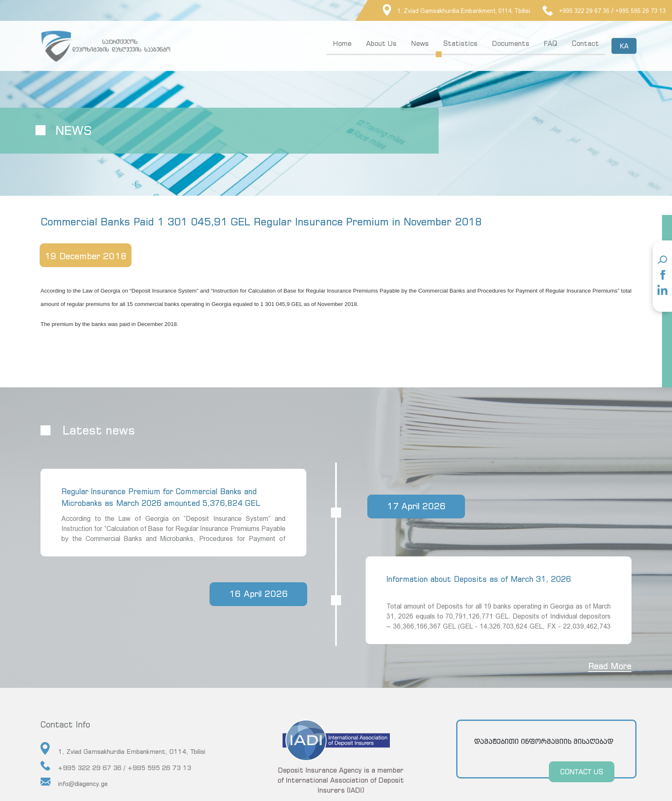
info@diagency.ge (74, 782)
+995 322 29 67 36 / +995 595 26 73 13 (116, 766)
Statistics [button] (460, 43)
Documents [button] (511, 43)
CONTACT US (581, 772)
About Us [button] (381, 43)
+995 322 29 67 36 (576, 11)
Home (342, 43)
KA (624, 46)
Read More (609, 666)
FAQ (551, 43)
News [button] (420, 43)
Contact (585, 43)
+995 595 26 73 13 (640, 11)
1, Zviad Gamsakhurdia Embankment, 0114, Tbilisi (456, 11)
